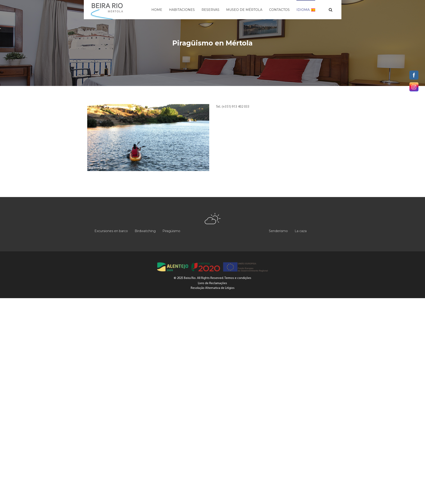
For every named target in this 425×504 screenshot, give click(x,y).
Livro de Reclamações (212, 283)
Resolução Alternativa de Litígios (213, 288)
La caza (301, 231)
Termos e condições (238, 278)
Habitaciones (182, 10)
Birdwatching (145, 231)
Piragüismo (171, 231)
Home (157, 10)
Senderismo (278, 231)
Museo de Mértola (244, 10)
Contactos (279, 10)
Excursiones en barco (111, 231)
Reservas (210, 10)
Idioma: (306, 10)
